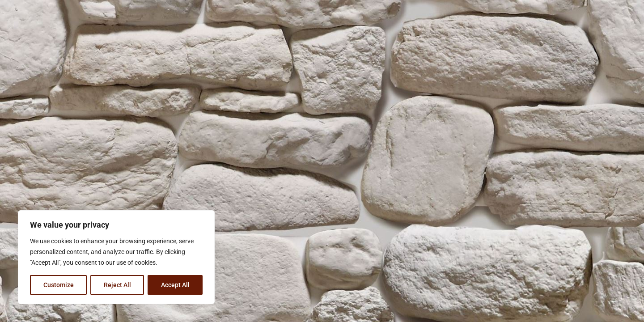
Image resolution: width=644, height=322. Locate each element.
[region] (116, 257)
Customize (59, 285)
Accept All (175, 285)
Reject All (117, 285)
